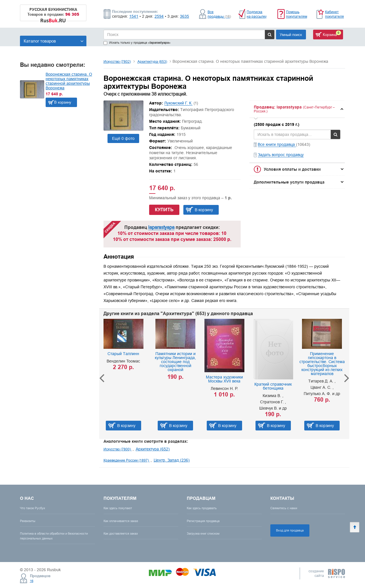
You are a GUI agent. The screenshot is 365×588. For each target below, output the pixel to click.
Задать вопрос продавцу (281, 155)
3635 (184, 16)
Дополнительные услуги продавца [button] (289, 182)
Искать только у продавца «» (137, 43)
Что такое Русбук (33, 508)
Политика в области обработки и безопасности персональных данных (54, 536)
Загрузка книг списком (203, 533)
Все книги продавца (277, 144)
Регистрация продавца (203, 521)
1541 (134, 16)
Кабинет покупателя (334, 14)
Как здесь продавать (202, 508)
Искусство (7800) (118, 449)
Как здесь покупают (118, 508)
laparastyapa (161, 227)
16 (32, 581)
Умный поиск (291, 35)
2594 (159, 16)
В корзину (63, 102)
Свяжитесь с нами (284, 508)
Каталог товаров (54, 41)
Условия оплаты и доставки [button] (292, 169)
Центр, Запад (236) (172, 460)
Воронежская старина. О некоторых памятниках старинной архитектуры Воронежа (69, 81)
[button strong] (297, 109)
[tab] (297, 109)
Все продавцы (219, 14)
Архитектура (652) (153, 449)
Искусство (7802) (117, 62)
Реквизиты (28, 521)
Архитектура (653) (152, 62)
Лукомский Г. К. (178, 103)
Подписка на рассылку (257, 14)
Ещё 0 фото (123, 138)
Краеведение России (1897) (127, 460)
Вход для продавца (290, 530)
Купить (164, 210)
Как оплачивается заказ (121, 521)
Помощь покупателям (297, 14)
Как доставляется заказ (121, 533)
